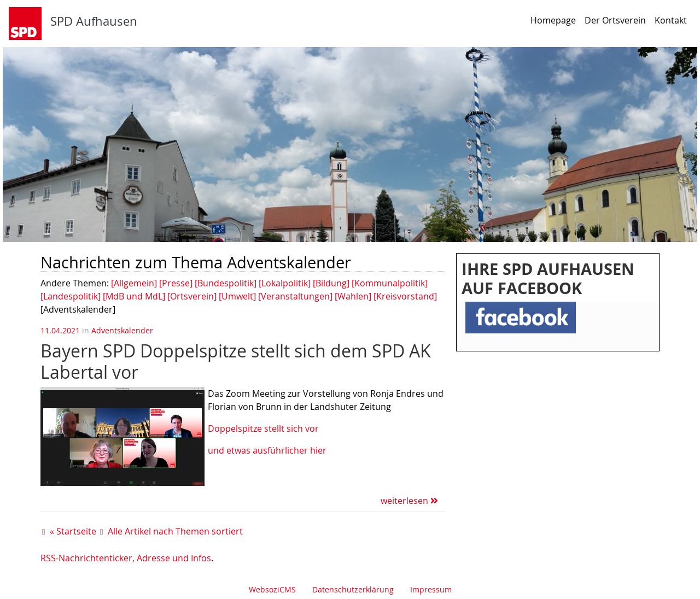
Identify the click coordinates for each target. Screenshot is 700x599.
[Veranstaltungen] (295, 296)
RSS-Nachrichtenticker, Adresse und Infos (126, 558)
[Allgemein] (134, 283)
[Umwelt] (237, 296)
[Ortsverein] (192, 296)
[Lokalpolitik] (285, 283)
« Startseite (73, 531)
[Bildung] (331, 283)
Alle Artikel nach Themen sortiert (175, 531)
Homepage (553, 20)
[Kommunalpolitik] (390, 283)
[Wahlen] (353, 296)
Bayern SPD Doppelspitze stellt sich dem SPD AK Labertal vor (236, 361)
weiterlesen (409, 501)
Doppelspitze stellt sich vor (264, 428)
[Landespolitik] (71, 296)
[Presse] (176, 283)
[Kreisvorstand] (405, 296)
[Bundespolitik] (226, 283)
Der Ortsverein (615, 20)
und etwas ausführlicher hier (267, 450)
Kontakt (671, 20)
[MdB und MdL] (134, 296)
